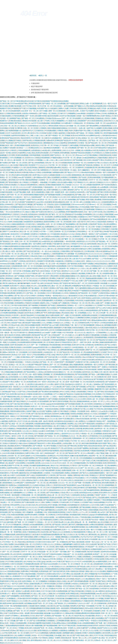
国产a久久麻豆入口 (14, 480)
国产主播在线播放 (91, 281)
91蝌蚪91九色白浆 (79, 530)
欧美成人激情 (90, 618)
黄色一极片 (90, 530)
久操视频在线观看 (54, 175)
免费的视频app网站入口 (22, 527)
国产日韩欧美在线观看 (54, 554)
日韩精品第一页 (101, 466)
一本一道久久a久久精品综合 (50, 251)
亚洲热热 (41, 296)
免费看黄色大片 (46, 170)
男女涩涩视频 (9, 303)
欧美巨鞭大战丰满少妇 (18, 394)
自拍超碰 (94, 318)
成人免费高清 (100, 591)
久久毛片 (26, 296)
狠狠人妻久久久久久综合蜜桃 (96, 571)
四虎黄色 (102, 150)
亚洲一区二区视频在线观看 (37, 310)
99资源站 (64, 177)
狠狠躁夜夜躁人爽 (78, 175)
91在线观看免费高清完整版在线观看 (30, 342)
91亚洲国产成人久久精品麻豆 (47, 108)
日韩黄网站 (69, 261)
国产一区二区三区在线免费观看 (48, 576)
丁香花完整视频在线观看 (109, 500)
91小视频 (95, 372)
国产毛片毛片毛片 (21, 143)
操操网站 (63, 143)
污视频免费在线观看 (93, 470)
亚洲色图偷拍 (20, 453)
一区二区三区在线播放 (104, 204)
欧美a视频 (12, 190)
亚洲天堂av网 (59, 522)
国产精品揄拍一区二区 (63, 549)
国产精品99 (70, 453)
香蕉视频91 (51, 256)
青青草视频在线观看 (111, 133)
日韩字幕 (48, 525)
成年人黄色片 (42, 601)
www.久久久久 (51, 463)
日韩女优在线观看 (38, 219)
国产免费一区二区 (23, 621)
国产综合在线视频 (99, 357)
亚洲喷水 (53, 288)
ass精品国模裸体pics (90, 158)
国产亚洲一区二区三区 (15, 195)
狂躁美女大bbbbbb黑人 (31, 113)
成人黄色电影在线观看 (62, 249)
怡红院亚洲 (90, 382)
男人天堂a (63, 379)
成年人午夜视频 (111, 557)
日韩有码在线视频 (108, 199)
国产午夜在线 (60, 527)
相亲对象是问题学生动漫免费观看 (55, 266)
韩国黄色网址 (84, 456)
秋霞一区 (6, 118)
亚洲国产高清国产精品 (98, 581)
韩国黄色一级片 (101, 172)
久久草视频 (100, 598)
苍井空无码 (37, 300)
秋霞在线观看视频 (18, 515)
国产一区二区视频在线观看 (77, 552)
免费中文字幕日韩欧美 (61, 411)
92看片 (60, 562)
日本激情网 (88, 559)
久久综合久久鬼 (106, 163)
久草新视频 (39, 160)
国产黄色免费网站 (93, 126)
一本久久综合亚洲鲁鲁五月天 (14, 212)
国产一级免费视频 (109, 421)
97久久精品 (7, 374)
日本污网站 (66, 574)
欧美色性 (18, 172)
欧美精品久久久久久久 (73, 520)
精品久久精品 (62, 581)
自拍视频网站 (88, 214)
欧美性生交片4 (64, 596)
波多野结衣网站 (106, 131)
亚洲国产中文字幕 (104, 305)
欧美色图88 (20, 259)
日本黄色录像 (90, 251)
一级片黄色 (107, 569)
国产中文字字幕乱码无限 (67, 626)
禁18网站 (53, 278)
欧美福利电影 (44, 571)
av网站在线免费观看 (97, 525)
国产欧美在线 (97, 483)
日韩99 (97, 608)
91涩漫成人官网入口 (46, 485)
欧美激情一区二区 (37, 527)
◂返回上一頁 (43, 75)
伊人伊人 (34, 286)
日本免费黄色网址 (56, 367)
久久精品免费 (45, 340)
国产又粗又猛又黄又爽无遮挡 (41, 414)
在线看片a (18, 517)
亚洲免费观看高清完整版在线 (64, 374)
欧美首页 (18, 133)
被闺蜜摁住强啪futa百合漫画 (89, 288)
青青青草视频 (66, 345)
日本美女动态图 (99, 559)
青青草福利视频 (35, 155)
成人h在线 (14, 165)
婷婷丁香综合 (24, 584)
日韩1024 (98, 251)
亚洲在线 (35, 291)
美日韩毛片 (103, 256)
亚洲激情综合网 (84, 323)
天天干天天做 (52, 310)
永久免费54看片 (67, 123)
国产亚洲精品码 (19, 461)
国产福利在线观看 (15, 431)
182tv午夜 (36, 170)
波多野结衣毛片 (28, 131)
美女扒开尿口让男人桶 (107, 510)
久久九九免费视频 (95, 431)
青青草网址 (52, 246)
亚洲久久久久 (96, 202)
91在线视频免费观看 (100, 458)
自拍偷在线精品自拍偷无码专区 (23, 549)
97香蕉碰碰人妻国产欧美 (31, 271)
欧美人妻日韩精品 (65, 180)
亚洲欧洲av (97, 480)
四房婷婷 (62, 399)
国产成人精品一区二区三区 (15, 424)
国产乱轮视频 (74, 426)
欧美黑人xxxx (41, 463)
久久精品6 (77, 261)
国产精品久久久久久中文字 (72, 360)
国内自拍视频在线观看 (33, 325)
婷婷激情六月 (48, 209)
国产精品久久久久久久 (18, 268)
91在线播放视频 (44, 123)
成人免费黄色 (81, 421)
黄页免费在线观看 (52, 478)
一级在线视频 (100, 387)
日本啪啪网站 (73, 177)
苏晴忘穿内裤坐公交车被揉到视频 (83, 209)
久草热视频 (49, 207)
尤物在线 (42, 185)
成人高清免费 (110, 520)
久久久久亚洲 (24, 387)
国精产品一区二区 (92, 350)
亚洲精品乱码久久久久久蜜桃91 (102, 266)
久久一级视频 (45, 416)
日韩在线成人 (83, 140)
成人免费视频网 (56, 530)
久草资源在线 (93, 436)
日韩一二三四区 (51, 397)
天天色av (12, 325)
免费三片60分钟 (71, 108)
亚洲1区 (16, 214)
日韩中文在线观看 (17, 564)
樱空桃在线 (93, 534)
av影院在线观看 (79, 350)
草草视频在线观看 (54, 281)
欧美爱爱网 (23, 310)
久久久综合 (94, 414)
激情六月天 (14, 640)
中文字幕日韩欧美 (63, 456)
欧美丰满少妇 (30, 313)
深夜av (98, 325)
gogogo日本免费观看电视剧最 (24, 589)
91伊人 (24, 236)
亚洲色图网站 (20, 303)
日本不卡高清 (5, 436)
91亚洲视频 (58, 300)
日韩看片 (3, 195)
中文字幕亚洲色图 (23, 416)
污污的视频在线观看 (66, 163)
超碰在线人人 (45, 566)
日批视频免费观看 (37, 190)
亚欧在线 (64, 638)
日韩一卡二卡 (12, 507)
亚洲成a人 (59, 544)
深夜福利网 (30, 424)
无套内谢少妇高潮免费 (82, 451)
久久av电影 (103, 281)
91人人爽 (29, 135)
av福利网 (63, 576)
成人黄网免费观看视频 (65, 350)
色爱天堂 (77, 544)
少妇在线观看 (27, 347)
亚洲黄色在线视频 (36, 500)
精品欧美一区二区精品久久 (69, 268)
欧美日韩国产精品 (9, 170)
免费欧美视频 (65, 414)
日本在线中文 (105, 589)
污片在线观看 (6, 135)
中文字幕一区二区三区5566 (65, 589)
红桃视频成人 (12, 598)
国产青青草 (110, 150)
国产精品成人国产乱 (90, 498)
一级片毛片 (15, 584)
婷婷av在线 (35, 340)
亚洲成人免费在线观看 (23, 335)
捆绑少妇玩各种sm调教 (37, 429)
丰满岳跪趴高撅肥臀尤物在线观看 (40, 623)
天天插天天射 (30, 224)
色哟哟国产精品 (15, 118)
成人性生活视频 (103, 522)
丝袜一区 (29, 544)
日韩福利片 (63, 264)
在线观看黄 (106, 249)
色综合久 (109, 357)
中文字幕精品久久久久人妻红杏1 (42, 249)
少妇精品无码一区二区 (51, 352)
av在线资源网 (87, 562)
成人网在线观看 (52, 483)
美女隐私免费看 (104, 498)
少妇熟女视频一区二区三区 (72, 443)
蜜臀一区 (52, 111)
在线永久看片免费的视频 (34, 626)
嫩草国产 (86, 628)
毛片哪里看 (19, 128)
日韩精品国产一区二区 (60, 335)
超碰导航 (62, 133)
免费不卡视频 (57, 333)
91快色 (29, 562)
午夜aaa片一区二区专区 (13, 236)
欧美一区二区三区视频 (54, 224)
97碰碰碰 (15, 108)
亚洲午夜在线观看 (17, 345)
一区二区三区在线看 (110, 616)
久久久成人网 (45, 448)
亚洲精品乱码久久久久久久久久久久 (91, 254)
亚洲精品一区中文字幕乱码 (65, 586)
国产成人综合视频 (63, 606)
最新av (111, 158)
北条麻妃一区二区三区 (21, 278)
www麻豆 (42, 431)
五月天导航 (95, 505)
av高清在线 (113, 330)
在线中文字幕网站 (12, 616)
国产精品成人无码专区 (60, 525)
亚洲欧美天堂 (102, 377)
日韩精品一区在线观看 (78, 411)
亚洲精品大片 (94, 475)
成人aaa (7, 217)
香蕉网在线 (59, 628)
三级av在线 (88, 328)
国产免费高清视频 (6, 461)
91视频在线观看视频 (97, 451)
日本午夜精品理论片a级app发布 (105, 148)
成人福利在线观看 (91, 244)
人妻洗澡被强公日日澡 (75, 296)
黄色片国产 (40, 616)
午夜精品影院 (48, 187)
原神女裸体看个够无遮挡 (98, 197)
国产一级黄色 (102, 367)
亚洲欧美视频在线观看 (54, 185)
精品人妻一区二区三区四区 (29, 231)
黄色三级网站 (12, 360)
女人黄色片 (78, 628)
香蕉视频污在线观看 (88, 598)
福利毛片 (114, 416)
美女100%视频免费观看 (35, 473)
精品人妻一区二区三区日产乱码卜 (60, 495)
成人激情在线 (103, 534)
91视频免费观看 (106, 126)
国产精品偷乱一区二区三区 (106, 241)
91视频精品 (11, 429)
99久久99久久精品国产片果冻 (94, 160)
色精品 (94, 507)
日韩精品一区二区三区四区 (36, 493)
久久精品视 (96, 131)
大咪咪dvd (107, 426)
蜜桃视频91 (58, 328)
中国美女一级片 (81, 586)
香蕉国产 (33, 611)
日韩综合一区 (92, 392)
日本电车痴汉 (106, 298)
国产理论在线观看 (42, 458)
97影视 (11, 128)
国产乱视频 (81, 199)
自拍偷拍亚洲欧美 (96, 426)
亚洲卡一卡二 (67, 530)
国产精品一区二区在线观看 (44, 217)
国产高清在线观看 (108, 384)
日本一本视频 (76, 150)
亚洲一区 (69, 382)
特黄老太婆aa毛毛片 (54, 574)
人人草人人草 (109, 401)
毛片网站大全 (83, 534)
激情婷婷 (71, 190)
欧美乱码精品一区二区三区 (76, 278)
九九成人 (97, 542)
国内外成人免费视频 (50, 539)
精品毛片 (12, 335)
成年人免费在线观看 (54, 150)
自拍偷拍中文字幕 (94, 163)
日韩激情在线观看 (27, 217)
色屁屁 (7, 537)
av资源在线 (90, 345)
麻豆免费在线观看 (108, 483)
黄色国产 (112, 505)
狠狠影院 (42, 167)
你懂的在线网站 (111, 399)
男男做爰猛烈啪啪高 (77, 608)
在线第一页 (81, 116)
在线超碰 (21, 313)
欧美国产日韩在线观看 (108, 217)
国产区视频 (29, 379)
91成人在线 (20, 325)
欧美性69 (3, 138)
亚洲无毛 (38, 259)
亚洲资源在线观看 (36, 539)
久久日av (72, 234)
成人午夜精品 (24, 182)
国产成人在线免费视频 (36, 163)
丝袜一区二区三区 (14, 254)
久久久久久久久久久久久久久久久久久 (49, 438)
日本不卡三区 (29, 229)
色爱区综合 (13, 421)
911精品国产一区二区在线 (95, 547)
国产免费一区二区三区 (25, 559)
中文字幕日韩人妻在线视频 (103, 409)
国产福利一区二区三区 (21, 611)
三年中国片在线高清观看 (19, 305)
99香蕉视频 (34, 571)
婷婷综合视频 (72, 217)
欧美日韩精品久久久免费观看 (48, 630)
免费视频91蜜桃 (58, 172)
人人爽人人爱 (99, 468)
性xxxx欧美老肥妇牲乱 (96, 121)
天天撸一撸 (8, 606)
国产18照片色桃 (79, 635)
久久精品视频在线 (89, 579)
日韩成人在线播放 (66, 478)
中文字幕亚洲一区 (52, 268)
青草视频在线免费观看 (8, 293)
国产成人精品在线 (110, 446)
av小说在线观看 (90, 308)
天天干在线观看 (105, 630)
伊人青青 (85, 574)
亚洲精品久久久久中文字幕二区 (38, 367)
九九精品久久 (78, 337)
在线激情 (78, 633)
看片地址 (71, 379)
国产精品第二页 (61, 603)
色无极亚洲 (41, 611)
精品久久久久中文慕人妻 (13, 308)
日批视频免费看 (28, 369)
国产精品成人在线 (84, 566)
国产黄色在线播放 (12, 182)
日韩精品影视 (61, 256)
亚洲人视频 (44, 480)
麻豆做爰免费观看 (11, 478)
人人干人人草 (83, 512)
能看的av (38, 229)
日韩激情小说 (90, 591)
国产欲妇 (57, 271)
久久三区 (72, 155)
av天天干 (35, 123)
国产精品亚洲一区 (85, 293)
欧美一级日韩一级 (32, 328)
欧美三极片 (4, 335)
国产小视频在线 (64, 303)
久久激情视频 (21, 441)
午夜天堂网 (14, 473)
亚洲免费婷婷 (72, 143)
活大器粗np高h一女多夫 (29, 397)
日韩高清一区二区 (90, 377)
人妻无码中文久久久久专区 (70, 434)
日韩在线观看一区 (53, 320)
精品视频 (82, 273)
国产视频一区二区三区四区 (18, 163)
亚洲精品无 (52, 456)
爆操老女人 (48, 254)
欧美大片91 (35, 133)
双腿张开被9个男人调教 (82, 131)
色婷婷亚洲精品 (47, 426)
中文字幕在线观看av (40, 456)
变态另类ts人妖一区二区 (56, 382)
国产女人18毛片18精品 (104, 308)
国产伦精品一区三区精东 (48, 113)
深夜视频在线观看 (90, 236)
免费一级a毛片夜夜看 (46, 421)
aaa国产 (48, 333)
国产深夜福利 (35, 416)
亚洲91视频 (41, 478)
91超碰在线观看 (90, 300)
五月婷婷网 (93, 512)
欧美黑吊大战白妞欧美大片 (37, 384)
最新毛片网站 (101, 145)
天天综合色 (71, 111)
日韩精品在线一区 (80, 123)
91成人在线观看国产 (80, 121)
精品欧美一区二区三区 (20, 374)
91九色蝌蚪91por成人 (94, 135)
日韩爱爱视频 (11, 500)
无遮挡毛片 (30, 586)
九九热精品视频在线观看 (96, 473)
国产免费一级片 (102, 623)
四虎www (54, 461)
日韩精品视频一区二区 (29, 495)
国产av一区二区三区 (82, 190)
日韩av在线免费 (32, 392)
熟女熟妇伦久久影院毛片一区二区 (77, 384)
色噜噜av (110, 222)
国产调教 (78, 195)
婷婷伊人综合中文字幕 (32, 239)
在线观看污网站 (45, 318)
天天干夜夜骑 (75, 502)
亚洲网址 (3, 468)
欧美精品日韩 (30, 470)
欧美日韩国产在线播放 (86, 264)
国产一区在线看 (14, 273)
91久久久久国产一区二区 (88, 603)
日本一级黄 (14, 241)
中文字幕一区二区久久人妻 (80, 441)
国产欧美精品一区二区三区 (108, 310)
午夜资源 (84, 549)
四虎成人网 (80, 234)
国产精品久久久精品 (51, 379)
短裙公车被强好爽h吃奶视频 (75, 527)
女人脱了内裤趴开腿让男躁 (62, 291)
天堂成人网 (64, 493)
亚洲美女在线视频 (77, 414)
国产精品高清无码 (13, 138)
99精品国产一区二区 (70, 554)
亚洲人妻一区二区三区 (42, 337)
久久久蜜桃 (63, 190)
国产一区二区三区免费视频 (59, 365)
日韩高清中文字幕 (95, 438)
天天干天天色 (57, 273)
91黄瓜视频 (19, 362)
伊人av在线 (33, 601)
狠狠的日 (75, 273)
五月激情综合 (39, 131)
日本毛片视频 (28, 389)
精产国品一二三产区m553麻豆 (103, 259)
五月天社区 (73, 128)
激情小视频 (60, 547)
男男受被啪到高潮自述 (103, 601)
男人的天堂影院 (87, 404)
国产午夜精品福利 (73, 103)
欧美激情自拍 (72, 566)
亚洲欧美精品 (26, 357)
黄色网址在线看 (88, 429)
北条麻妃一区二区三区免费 (48, 180)
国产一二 (58, 360)
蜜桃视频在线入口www (52, 143)
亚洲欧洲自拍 (99, 345)
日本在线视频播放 (86, 458)
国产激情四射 (73, 264)
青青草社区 (10, 276)
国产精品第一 (111, 145)
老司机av (14, 426)
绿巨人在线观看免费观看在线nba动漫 (72, 618)
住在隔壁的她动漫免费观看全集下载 (53, 534)
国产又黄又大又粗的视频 (28, 108)
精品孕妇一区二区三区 (97, 456)
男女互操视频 (51, 308)
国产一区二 (95, 347)
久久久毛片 (42, 126)
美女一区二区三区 (11, 126)
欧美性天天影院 (105, 626)
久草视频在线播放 (108, 397)
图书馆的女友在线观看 (8, 199)
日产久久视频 (58, 394)
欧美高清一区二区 (44, 199)
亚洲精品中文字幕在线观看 (23, 300)
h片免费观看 (26, 234)
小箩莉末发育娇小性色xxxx (57, 126)
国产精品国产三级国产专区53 (27, 199)
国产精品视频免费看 (51, 626)
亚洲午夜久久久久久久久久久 (28, 507)
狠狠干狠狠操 (92, 367)
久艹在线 (114, 574)
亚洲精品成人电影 (94, 108)
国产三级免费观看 (38, 357)
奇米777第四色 (94, 217)
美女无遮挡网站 (109, 212)
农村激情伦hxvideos (109, 135)
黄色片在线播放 (101, 111)
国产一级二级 (30, 557)
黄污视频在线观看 (82, 406)
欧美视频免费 (98, 103)
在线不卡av (65, 236)
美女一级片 (88, 212)
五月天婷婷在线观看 (35, 352)
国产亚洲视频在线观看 (65, 308)
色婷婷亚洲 (46, 298)
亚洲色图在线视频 (14, 571)
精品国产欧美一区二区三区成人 (43, 603)
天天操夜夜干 (65, 145)
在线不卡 (74, 138)
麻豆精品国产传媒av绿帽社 (32, 323)
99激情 (29, 394)
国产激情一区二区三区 (85, 148)
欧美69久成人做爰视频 (20, 244)
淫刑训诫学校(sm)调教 (87, 145)
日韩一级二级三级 (78, 539)
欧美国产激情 (83, 446)
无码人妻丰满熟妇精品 (34, 640)
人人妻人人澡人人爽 (41, 135)
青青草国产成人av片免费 (50, 325)
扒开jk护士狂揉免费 (64, 584)
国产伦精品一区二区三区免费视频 (54, 103)
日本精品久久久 (58, 323)
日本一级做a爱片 (6, 618)
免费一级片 (31, 192)
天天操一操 (105, 108)
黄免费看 (98, 199)
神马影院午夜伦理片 (43, 276)
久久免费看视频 (43, 633)
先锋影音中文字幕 (82, 362)
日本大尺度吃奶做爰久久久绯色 (58, 293)
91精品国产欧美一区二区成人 (44, 628)
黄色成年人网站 (109, 586)
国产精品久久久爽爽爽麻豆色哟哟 (34, 308)
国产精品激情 (92, 192)
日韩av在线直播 (93, 256)
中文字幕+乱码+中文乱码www (19, 209)
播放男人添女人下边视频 (49, 303)
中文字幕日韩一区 (37, 138)
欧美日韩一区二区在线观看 (18, 352)
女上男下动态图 (36, 451)
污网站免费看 (48, 557)
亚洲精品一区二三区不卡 (76, 305)
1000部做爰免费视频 (58, 340)
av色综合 (75, 584)
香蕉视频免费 (70, 389)
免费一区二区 (101, 123)
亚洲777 (61, 419)
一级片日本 (109, 473)
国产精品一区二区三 (47, 362)
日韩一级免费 (55, 192)
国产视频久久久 (80, 106)
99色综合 (28, 219)
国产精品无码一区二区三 (103, 537)
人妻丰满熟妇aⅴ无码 (39, 177)
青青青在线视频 (78, 328)
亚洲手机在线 (27, 140)
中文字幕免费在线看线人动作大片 (83, 569)
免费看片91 (99, 133)
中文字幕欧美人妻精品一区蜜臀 (49, 638)
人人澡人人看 (113, 333)
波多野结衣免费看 (31, 515)
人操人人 (110, 190)
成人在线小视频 (95, 276)
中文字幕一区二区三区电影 (50, 145)
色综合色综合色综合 (36, 143)
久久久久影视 (66, 175)
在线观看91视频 (108, 273)
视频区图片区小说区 (102, 389)
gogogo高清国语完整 (40, 347)
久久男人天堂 (38, 517)
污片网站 (42, 236)
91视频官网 (19, 488)
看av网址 (99, 569)
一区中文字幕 (17, 271)
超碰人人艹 (49, 387)
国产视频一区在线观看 (83, 483)
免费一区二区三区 (42, 589)
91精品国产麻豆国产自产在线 (100, 544)
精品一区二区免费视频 (78, 313)
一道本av (87, 266)
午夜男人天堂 (50, 121)
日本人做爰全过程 (83, 276)
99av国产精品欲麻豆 (111, 231)
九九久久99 (22, 367)
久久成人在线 (69, 522)
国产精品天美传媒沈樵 (76, 591)
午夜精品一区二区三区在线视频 (104, 286)
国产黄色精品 (5, 241)
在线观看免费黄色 (108, 202)
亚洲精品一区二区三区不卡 (103, 165)
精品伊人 (79, 579)
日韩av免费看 (5, 554)
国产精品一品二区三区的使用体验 (87, 589)
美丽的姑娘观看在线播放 (94, 278)
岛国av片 (32, 172)
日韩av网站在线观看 (46, 328)
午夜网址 (48, 296)
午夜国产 (95, 293)
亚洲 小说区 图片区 (79, 222)
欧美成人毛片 (17, 355)
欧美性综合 (35, 145)
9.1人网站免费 (89, 453)
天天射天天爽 (5, 103)
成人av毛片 (102, 512)
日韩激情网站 (102, 333)
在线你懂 (79, 429)
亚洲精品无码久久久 (36, 148)
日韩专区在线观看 (50, 584)
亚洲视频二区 (48, 374)
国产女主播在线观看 (28, 547)
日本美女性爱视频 (63, 515)
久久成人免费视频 (62, 219)
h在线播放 (104, 335)
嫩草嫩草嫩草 (68, 544)
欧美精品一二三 (22, 148)
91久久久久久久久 (38, 207)
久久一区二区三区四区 (38, 404)
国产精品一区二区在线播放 (36, 293)
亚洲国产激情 (109, 598)
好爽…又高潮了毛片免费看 (85, 111)
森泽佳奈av (66, 273)
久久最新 (69, 121)
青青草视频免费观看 (82, 581)
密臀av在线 (7, 281)
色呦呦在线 (73, 293)
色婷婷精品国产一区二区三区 (42, 197)
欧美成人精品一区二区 (21, 490)
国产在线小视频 (63, 288)
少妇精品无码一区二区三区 (99, 362)
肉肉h (71, 131)
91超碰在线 (60, 261)
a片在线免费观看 (67, 557)
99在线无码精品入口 (93, 175)
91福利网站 (22, 153)
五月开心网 (26, 133)
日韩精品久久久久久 (103, 182)
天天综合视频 (85, 207)
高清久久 (99, 616)
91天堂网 (107, 379)
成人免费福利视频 (57, 241)
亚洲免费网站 (60, 507)
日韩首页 (14, 150)
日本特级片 (44, 133)
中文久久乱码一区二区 (65, 463)
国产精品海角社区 (77, 251)
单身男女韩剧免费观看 (47, 507)
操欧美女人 (112, 458)
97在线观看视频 (17, 337)
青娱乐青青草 (26, 138)
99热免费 (21, 438)
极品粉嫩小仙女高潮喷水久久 (54, 613)
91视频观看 (43, 305)
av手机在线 (35, 318)
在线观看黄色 (27, 554)
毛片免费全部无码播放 (95, 463)
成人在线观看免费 (97, 564)
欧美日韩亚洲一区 (66, 170)
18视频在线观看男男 (93, 185)
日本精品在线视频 (107, 323)
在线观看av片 (101, 424)
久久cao (30, 401)
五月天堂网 (11, 155)
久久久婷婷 (34, 485)
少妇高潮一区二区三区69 (16, 456)
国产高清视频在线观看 (73, 404)
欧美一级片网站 (17, 251)
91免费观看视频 (62, 591)
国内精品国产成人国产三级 (41, 335)
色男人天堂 (85, 544)
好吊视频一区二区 (79, 382)
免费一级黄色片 (17, 591)
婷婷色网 (49, 167)
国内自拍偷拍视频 (37, 613)
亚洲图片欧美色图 (15, 106)
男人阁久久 (7, 251)
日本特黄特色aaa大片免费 (25, 569)
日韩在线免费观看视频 (88, 594)
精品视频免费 (50, 219)
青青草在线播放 (35, 530)
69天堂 (96, 150)
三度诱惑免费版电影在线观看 (14, 626)
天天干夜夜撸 (55, 153)
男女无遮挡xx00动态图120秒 (96, 106)
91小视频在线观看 (11, 574)
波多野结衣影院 (24, 256)
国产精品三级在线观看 (77, 542)
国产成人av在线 (10, 539)
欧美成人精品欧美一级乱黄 (100, 441)
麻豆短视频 (74, 145)
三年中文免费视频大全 (17, 158)
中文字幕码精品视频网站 (9, 227)
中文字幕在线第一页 (70, 333)
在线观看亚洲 (28, 222)
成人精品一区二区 (105, 638)
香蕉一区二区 (107, 611)
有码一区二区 (48, 640)
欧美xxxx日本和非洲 (78, 135)
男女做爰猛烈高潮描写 (92, 352)
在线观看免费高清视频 (42, 424)
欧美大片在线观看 (91, 539)
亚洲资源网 (39, 409)
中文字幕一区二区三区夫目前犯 (51, 106)
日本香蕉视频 (8, 579)
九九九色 (26, 431)
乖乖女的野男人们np (18, 505)
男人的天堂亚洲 (16, 554)
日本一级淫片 (42, 382)
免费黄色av (16, 318)
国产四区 (100, 392)
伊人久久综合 (15, 537)
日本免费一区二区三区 (107, 313)
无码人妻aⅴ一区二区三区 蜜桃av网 (59, 286)
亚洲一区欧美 (47, 229)
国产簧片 (83, 473)
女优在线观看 (21, 475)
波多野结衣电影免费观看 (51, 451)
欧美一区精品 (10, 623)
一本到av (54, 369)
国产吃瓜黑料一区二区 (87, 466)
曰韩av (41, 598)
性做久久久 (42, 256)
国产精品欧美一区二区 (108, 608)
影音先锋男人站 (105, 493)
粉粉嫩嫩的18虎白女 (73, 598)
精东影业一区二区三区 (93, 485)
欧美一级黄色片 (90, 234)
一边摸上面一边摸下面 (85, 128)
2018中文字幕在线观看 (68, 116)
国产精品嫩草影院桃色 (92, 490)
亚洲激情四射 (102, 603)
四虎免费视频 (85, 355)
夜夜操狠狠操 (8, 483)
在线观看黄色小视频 (43, 192)
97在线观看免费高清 (11, 638)
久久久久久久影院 (7, 384)
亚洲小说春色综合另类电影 (76, 571)
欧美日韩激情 (26, 596)
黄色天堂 (21, 379)
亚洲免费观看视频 (101, 337)
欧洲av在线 (82, 367)
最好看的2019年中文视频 (22, 579)
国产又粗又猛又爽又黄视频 (20, 404)
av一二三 (57, 557)
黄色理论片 (66, 271)
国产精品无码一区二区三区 (98, 143)
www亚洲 (21, 557)
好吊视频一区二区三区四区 (76, 126)
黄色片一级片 (101, 579)
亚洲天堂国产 (60, 362)
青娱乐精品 (22, 542)
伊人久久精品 (98, 214)
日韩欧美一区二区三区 (82, 564)
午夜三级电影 (52, 350)
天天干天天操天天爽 (48, 591)
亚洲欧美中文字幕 (79, 409)
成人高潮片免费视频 (51, 190)
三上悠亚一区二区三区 (59, 199)
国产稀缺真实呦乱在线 (12, 397)
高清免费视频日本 (74, 505)
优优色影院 (76, 495)
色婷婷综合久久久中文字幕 (86, 241)
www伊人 (113, 291)
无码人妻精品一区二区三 (86, 138)
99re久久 (42, 268)
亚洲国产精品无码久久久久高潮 (62, 337)
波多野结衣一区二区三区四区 (105, 429)
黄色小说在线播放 (6, 448)
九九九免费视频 (60, 212)
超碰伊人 (29, 456)
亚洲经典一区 (59, 231)
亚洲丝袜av (91, 123)
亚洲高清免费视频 (22, 155)
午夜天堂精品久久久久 (58, 566)
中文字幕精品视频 (47, 635)
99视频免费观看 (22, 429)
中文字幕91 (43, 281)
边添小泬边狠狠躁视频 (63, 204)
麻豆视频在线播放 (104, 374)
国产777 (108, 618)
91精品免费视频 (99, 502)
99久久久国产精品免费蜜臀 (45, 470)
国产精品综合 (69, 394)
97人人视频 (78, 557)
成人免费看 (94, 268)
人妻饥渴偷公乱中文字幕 (16, 180)
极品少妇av (23, 443)
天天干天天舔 (15, 217)
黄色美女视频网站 (96, 633)
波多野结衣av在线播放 (109, 552)
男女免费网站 (9, 296)
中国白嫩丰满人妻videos (61, 244)
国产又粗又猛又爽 (51, 357)
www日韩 (40, 202)
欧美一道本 (65, 192)
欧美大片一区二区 (38, 406)
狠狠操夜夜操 (62, 305)
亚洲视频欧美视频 (63, 621)
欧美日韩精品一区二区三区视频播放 (35, 581)
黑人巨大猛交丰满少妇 (77, 616)
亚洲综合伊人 (86, 505)
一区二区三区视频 (91, 239)
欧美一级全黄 (14, 387)
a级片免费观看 (10, 259)
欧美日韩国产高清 (39, 554)
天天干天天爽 (26, 414)
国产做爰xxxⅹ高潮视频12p (38, 419)
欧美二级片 (10, 145)
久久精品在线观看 (78, 330)
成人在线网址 (15, 547)
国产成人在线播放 (15, 512)
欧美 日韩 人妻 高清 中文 (74, 259)
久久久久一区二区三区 (66, 483)
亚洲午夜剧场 (86, 298)
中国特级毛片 (14, 443)
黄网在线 (77, 475)
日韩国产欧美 (84, 621)
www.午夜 (81, 485)
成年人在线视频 (85, 202)
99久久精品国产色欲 (15, 323)
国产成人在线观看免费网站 (26, 458)
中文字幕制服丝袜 (15, 525)
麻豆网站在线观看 (105, 167)
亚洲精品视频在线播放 (68, 276)
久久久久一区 (74, 436)
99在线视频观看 (99, 557)
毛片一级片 (25, 399)
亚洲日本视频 (35, 330)
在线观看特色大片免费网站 (20, 451)
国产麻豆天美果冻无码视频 (107, 192)
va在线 (44, 150)
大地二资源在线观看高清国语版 (55, 512)
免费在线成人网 (72, 227)
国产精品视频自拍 (50, 500)
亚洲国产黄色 (30, 276)
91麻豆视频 (67, 328)
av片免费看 (87, 259)
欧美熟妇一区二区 (80, 163)
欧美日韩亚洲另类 (110, 463)
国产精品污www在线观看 (49, 564)
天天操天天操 (62, 446)
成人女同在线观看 (12, 377)
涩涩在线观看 (109, 392)
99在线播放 (100, 618)
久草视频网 (34, 182)
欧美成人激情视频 (87, 495)
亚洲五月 (6, 426)
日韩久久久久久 (49, 544)
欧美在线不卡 (15, 286)
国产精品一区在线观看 (87, 606)
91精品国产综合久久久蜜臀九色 (53, 259)
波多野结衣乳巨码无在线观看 (48, 441)
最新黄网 (100, 219)
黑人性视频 (25, 466)
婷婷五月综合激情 (89, 360)
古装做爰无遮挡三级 (18, 298)
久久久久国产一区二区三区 (80, 271)
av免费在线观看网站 (110, 530)
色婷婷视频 (72, 199)
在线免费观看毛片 (20, 448)
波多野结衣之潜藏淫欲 (40, 246)
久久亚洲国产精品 (87, 502)
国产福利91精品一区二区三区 (83, 640)
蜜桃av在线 (69, 613)
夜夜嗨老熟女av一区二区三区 (61, 416)
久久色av (100, 507)
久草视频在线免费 (39, 140)
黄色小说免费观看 (54, 177)
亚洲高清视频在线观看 (23, 145)
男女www (79, 155)
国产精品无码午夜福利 (106, 318)
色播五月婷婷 (111, 404)
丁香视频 (21, 628)
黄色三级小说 (67, 635)
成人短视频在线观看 (95, 549)
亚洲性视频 (50, 431)
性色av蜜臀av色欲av (59, 623)
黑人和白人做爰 (94, 303)
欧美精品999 (33, 214)
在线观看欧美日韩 (91, 167)
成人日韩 (78, 424)
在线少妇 (103, 347)
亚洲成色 (48, 616)
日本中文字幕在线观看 (30, 281)
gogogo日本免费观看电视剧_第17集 (102, 515)
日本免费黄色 (40, 118)
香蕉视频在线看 (75, 515)
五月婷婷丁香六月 (107, 352)
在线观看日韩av (73, 207)
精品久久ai (97, 328)
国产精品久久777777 (72, 172)
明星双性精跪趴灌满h (18, 411)
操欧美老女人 (26, 340)
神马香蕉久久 (29, 259)
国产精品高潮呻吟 (70, 485)
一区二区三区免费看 (75, 165)
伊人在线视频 (92, 187)
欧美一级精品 (86, 261)
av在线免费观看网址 (37, 525)
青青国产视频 (31, 411)
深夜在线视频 (94, 510)
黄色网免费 (112, 197)
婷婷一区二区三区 (72, 202)
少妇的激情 (48, 202)
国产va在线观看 (102, 234)
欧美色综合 (31, 542)
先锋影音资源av (105, 293)
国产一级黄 (65, 315)
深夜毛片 (48, 138)
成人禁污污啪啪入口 (61, 426)
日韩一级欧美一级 (6, 333)
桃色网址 (79, 357)
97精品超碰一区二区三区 (46, 552)
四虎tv (55, 197)
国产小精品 (31, 475)
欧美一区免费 (68, 628)
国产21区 (77, 298)
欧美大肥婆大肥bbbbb (23, 406)
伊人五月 (47, 342)
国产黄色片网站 (112, 512)
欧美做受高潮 (32, 382)
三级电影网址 (41, 224)
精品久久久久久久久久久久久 (27, 350)
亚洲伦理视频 (65, 325)
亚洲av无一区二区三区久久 (104, 640)
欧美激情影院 (89, 337)
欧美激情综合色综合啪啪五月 (55, 372)
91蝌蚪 (38, 313)
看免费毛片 (74, 606)
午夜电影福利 (17, 281)
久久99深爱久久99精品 (66, 357)
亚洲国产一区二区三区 (67, 406)
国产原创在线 (88, 165)
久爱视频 (93, 628)
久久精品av (22, 185)
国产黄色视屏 (39, 436)
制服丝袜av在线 (36, 209)
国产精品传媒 (89, 576)
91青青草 (15, 315)
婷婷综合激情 (49, 527)
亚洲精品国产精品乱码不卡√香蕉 (66, 140)
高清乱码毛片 (5, 150)
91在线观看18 (8, 300)
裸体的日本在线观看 (30, 121)
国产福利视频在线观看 (53, 195)
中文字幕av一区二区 (10, 542)
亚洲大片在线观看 (9, 458)
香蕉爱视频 (87, 394)
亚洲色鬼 (23, 261)
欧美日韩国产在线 (64, 246)
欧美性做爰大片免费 (27, 409)
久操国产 (107, 416)
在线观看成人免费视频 (67, 630)
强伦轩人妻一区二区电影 (96, 399)
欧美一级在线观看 (14, 495)
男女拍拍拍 (66, 313)
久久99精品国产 (19, 483)
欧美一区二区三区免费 (21, 633)
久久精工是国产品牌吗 (65, 500)
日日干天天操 (27, 106)
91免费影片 (16, 167)
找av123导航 (87, 357)
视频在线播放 (103, 158)
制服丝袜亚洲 (89, 601)
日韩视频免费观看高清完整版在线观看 (58, 569)
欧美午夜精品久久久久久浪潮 (18, 601)
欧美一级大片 (27, 355)
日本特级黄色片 (73, 603)
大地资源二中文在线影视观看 (54, 473)
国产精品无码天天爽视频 (24, 204)
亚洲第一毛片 (74, 288)
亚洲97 (46, 288)
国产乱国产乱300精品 (110, 438)
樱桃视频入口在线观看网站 (71, 537)
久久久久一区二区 (79, 185)
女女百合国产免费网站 (45, 411)
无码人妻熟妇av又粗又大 (30, 480)
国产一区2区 (30, 116)
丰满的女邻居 (23, 165)
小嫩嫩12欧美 (8, 249)
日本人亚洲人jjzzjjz (39, 562)
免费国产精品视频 (104, 369)
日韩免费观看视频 (105, 478)
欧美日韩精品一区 (47, 271)
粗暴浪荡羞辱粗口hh (60, 254)
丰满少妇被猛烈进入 (91, 296)
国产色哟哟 (76, 549)
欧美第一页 (89, 542)
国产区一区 (79, 453)
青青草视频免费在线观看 (75, 212)
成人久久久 (103, 539)
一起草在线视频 (68, 106)
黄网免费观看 (78, 500)
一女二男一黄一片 (21, 384)
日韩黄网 (55, 502)
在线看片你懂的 (64, 441)
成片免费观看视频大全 (14, 131)
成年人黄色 (89, 635)
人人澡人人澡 (84, 268)
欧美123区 (29, 628)
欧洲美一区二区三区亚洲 (25, 160)
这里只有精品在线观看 (12, 340)
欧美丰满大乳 (32, 261)
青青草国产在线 (85, 320)
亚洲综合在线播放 (11, 185)
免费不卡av (104, 505)
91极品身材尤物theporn (79, 249)
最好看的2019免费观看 (52, 148)
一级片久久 (27, 197)
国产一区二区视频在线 (60, 542)
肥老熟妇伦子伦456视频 (74, 214)
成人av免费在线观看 (100, 562)
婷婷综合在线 (74, 596)
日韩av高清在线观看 (82, 419)
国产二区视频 (105, 303)
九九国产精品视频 (20, 192)
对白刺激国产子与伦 (68, 281)
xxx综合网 (59, 510)
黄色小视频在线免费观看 (54, 579)
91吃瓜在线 (79, 300)
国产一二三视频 (14, 357)
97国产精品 (100, 195)
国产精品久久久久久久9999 (26, 498)
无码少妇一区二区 (51, 163)
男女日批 (73, 401)
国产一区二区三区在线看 (11, 552)
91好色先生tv (88, 379)
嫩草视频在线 (50, 510)
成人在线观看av (87, 150)
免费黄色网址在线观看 (90, 315)
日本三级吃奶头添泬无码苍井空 (78, 197)
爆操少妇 (52, 594)
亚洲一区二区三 (107, 613)
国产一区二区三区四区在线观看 (89, 283)
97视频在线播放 (57, 158)
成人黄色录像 (33, 421)
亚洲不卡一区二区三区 (72, 355)
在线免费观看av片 (77, 601)
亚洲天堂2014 (58, 485)
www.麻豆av (15, 231)
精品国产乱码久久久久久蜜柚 (10, 419)
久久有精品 (75, 320)
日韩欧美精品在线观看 (14, 113)
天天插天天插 (30, 505)
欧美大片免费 (109, 411)
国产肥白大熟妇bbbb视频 (27, 574)
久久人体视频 (47, 323)
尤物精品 (107, 254)
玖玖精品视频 (40, 315)
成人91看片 (11, 475)
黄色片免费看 (9, 544)
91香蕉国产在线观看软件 (27, 202)
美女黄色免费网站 (110, 224)
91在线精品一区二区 (56, 480)
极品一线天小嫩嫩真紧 (81, 170)
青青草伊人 (4, 328)
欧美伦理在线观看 (43, 153)
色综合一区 (36, 635)
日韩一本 (36, 106)
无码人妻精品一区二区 (43, 264)
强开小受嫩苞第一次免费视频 (33, 512)
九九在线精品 (12, 342)
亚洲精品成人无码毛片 (103, 118)
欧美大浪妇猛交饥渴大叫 (22, 291)
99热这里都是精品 (101, 264)
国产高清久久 (71, 399)
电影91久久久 (5, 584)
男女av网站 (75, 510)
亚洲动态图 (105, 291)
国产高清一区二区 (84, 227)
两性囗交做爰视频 (95, 249)
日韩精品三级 (67, 640)
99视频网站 (72, 113)
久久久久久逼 (53, 419)
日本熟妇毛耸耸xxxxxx (54, 118)
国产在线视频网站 (14, 596)
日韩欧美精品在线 (105, 155)
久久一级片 (107, 103)
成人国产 (71, 581)
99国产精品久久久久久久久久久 (101, 207)
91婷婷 (108, 236)
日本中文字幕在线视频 (75, 266)
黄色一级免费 (25, 613)
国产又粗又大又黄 (102, 138)
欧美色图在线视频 (108, 328)
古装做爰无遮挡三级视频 (37, 606)
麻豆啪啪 (11, 522)
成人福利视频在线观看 (109, 325)
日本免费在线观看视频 (9, 313)
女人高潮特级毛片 (76, 236)
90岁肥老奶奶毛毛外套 (33, 298)
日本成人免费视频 (108, 113)
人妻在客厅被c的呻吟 (27, 315)
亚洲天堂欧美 (40, 549)
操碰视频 (3, 155)
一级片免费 (111, 579)
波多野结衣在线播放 (18, 135)
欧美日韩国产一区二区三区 (69, 458)
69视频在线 (93, 574)
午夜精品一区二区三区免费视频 (91, 434)
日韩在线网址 (82, 231)
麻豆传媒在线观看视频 (90, 443)
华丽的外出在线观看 (32, 303)
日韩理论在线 (111, 581)
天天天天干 (95, 566)
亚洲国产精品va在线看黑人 (18, 510)
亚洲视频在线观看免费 (63, 330)
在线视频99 (52, 581)
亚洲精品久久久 (101, 209)
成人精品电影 (95, 246)
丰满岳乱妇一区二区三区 (79, 303)
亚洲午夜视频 (47, 244)
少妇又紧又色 (51, 606)
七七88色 (110, 111)
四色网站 (15, 310)
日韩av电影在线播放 (87, 172)
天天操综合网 (64, 502)
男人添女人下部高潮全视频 (82, 517)
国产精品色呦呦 (30, 372)
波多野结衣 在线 (18, 229)
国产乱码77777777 (75, 461)
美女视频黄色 (85, 219)
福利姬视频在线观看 (20, 606)
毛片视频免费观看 (108, 177)
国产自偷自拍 (70, 429)
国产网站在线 (72, 446)
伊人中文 (62, 227)
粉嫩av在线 (74, 456)
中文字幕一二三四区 (47, 231)
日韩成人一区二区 (71, 323)
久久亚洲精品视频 (88, 118)
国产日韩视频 (20, 276)
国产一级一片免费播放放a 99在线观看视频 (46, 345)
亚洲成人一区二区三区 (17, 365)
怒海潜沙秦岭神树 (109, 434)
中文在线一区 (27, 517)
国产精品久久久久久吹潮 (9, 557)
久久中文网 (88, 480)
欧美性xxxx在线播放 (53, 236)
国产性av (93, 219)
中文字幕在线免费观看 (8, 441)
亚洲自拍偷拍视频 (94, 177)
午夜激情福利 (17, 330)
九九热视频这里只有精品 (62, 209)
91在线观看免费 (15, 111)
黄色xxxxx (99, 576)
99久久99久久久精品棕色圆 (97, 222)
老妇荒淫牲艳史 (33, 167)
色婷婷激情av (33, 126)
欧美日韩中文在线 (22, 539)
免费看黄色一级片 (91, 365)
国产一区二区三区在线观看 (72, 118)
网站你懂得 (55, 276)
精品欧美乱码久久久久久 (58, 490)
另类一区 (67, 510)
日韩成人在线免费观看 (80, 180)
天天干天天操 (99, 635)
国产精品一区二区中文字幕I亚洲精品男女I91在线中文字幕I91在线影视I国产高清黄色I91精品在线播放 (34, 101)
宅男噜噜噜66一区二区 (80, 438)
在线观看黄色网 (17, 266)
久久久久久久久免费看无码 (39, 278)
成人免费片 (80, 281)
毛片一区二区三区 (82, 630)
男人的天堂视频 (69, 579)
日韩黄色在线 (83, 397)
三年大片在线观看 (92, 478)
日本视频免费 (107, 227)
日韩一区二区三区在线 (26, 436)
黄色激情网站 (42, 495)
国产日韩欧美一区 (39, 446)
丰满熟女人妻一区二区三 (95, 532)
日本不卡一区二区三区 (29, 552)
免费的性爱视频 (96, 355)
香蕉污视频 (90, 199)
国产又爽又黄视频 (27, 537)
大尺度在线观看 (106, 175)
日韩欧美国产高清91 (96, 224)
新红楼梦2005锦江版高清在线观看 (47, 116)
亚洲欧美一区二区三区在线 (45, 547)
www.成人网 (16, 434)
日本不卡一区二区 (95, 180)
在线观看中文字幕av (94, 113)
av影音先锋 (96, 298)
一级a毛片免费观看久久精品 (67, 397)
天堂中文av (107, 140)
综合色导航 (45, 532)
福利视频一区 (73, 254)
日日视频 (99, 530)
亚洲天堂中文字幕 (78, 345)
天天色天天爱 (104, 330)
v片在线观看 (61, 594)
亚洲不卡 (70, 576)
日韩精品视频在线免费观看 (14, 372)
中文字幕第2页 (97, 153)
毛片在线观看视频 (108, 485)
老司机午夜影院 (33, 268)
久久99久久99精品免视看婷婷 (14, 224)
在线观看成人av (99, 404)
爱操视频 (54, 298)
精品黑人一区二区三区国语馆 (11, 502)
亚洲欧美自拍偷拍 (15, 347)
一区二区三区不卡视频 (40, 111)
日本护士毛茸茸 (72, 512)
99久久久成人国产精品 (37, 510)
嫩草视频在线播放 (106, 566)
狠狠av (5, 352)
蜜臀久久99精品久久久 (42, 537)
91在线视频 (45, 530)
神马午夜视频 (51, 446)
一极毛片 (77, 229)
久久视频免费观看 (55, 347)
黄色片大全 (55, 466)
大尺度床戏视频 (69, 300)
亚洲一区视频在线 (48, 586)
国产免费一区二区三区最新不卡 (26, 522)
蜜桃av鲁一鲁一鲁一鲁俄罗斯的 (86, 522)
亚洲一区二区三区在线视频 (33, 266)
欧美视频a (28, 603)
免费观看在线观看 (65, 517)
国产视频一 (101, 236)
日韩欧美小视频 (63, 131)
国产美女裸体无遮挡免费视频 (49, 392)
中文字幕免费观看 (104, 574)
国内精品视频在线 (59, 202)
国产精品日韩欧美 (20, 401)
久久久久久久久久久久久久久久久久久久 (32, 360)
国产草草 (44, 313)
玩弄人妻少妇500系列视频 (27, 478)
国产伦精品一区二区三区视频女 (59, 601)
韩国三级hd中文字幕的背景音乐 (62, 342)
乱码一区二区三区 (35, 468)
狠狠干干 (6, 231)
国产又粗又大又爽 (69, 387)
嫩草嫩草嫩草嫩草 (24, 283)
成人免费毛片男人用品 (24, 170)
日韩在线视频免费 (24, 150)
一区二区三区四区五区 (21, 566)
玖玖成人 (114, 601)
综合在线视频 (18, 239)
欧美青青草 (12, 350)
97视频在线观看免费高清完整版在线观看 (17, 246)
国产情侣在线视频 (81, 374)
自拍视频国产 (103, 414)
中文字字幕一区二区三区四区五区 (67, 431)
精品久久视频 (30, 212)
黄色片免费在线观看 (53, 315)
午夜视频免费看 (27, 446)
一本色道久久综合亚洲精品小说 (100, 621)
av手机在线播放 (79, 478)
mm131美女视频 (8, 453)
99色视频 (104, 283)
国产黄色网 (7, 337)
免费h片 (62, 108)
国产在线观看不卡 (112, 382)
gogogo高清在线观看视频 (56, 404)
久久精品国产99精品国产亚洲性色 (37, 365)
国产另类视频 (81, 387)
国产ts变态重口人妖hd (95, 586)
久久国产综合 (21, 392)
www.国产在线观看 (25, 177)
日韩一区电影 (96, 227)
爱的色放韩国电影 (32, 180)
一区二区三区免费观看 (69, 148)
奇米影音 (56, 170)
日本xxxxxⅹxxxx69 (78, 204)
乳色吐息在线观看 (56, 498)
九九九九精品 (78, 377)
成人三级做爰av (95, 384)
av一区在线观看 (19, 470)
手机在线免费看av (39, 355)
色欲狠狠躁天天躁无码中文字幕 (53, 389)
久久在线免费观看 (72, 507)
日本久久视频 (48, 377)
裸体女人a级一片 (86, 103)
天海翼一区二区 (6, 271)
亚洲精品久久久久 (14, 414)
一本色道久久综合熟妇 (32, 362)
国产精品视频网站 (69, 224)
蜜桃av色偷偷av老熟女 (100, 320)
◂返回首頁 (33, 75)
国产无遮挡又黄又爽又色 (45, 212)
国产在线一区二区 (39, 488)
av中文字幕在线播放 (91, 155)
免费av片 (18, 369)
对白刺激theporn (19, 618)
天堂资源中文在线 (24, 227)
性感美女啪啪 (41, 320)
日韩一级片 (40, 453)
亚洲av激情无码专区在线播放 (28, 598)
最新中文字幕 (60, 384)
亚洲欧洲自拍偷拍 (15, 121)
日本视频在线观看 (80, 463)
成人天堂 (85, 520)
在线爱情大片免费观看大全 (40, 234)
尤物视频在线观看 (6, 401)
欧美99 (114, 153)
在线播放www (83, 217)
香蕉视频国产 (70, 362)
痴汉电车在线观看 (94, 552)
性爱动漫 (25, 172)
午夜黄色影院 (48, 520)
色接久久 (71, 335)
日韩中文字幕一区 (92, 330)
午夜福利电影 (71, 340)
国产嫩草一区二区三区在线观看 (73, 239)
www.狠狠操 (81, 113)
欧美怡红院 (50, 360)
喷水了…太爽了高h (80, 342)
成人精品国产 (11, 463)
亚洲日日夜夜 (36, 591)
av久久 (105, 549)
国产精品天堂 (65, 352)
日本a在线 (27, 207)
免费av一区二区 (21, 382)
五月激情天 (107, 153)
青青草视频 (63, 505)
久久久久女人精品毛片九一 (87, 333)
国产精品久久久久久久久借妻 (27, 630)
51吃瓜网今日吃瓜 (110, 564)
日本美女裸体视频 (95, 397)
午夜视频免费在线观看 (32, 564)
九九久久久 (44, 165)
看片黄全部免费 (82, 224)
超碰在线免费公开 (36, 584)
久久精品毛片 (67, 347)
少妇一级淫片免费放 (36, 374)
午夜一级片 (74, 325)
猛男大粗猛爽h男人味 (66, 298)
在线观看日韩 (43, 214)
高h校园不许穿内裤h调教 (46, 261)
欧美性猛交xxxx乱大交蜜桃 (89, 493)
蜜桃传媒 (9, 278)
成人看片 (41, 121)
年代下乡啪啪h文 (6, 566)
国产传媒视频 (33, 305)
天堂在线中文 (41, 574)
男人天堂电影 (67, 185)
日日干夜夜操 (33, 273)
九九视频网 (98, 128)
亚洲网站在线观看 (60, 217)
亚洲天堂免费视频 (23, 500)
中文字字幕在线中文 (21, 333)
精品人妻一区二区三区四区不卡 (32, 254)
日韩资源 (26, 525)
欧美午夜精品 (106, 116)
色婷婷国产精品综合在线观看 (81, 153)
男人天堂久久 (74, 219)
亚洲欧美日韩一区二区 (94, 273)
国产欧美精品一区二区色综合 (44, 204)
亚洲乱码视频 (108, 128)
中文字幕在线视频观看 (87, 325)
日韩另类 (53, 475)
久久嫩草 (79, 335)
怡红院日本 (68, 160)
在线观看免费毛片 (42, 475)
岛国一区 (42, 397)
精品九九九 (63, 296)
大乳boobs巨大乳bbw (8, 630)
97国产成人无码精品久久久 (48, 618)
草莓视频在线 (29, 337)
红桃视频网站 (60, 121)
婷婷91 (57, 434)
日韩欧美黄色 (71, 133)
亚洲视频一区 (43, 515)
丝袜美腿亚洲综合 (103, 461)
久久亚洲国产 (14, 261)
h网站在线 (80, 559)
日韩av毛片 (59, 355)
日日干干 (33, 633)
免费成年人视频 (81, 389)
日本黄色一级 (83, 143)
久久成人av (85, 246)
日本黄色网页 (5, 564)
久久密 (24, 167)
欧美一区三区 (98, 401)
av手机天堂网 (8, 633)
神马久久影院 (65, 392)
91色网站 (24, 419)
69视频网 (6, 286)
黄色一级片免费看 (35, 244)
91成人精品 (31, 153)
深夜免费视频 (56, 123)
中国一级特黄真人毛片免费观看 (17, 288)
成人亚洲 (18, 581)
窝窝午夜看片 (11, 520)
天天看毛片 (79, 379)
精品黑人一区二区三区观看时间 (73, 167)
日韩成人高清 (26, 318)
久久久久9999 (81, 399)
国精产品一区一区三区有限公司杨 (12, 219)
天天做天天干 (62, 113)
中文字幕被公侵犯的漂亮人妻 (16, 562)
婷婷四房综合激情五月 (24, 534)
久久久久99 (62, 197)
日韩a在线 (34, 256)
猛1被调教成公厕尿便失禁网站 (45, 222)
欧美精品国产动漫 (9, 392)
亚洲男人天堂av (59, 520)
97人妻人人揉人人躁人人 (40, 594)
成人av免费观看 (103, 187)
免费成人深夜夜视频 (35, 377)
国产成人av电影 (111, 345)
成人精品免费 (76, 574)
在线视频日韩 (56, 138)
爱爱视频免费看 (48, 300)
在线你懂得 (111, 172)
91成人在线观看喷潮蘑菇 (86, 623)
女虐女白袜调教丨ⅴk (51, 517)
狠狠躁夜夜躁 (84, 426)
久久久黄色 (23, 377)
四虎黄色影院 (100, 382)
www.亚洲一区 (26, 111)
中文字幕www (90, 204)
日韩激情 (43, 128)
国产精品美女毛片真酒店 (105, 340)
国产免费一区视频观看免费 (55, 429)
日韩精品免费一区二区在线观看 (81, 611)
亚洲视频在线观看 (17, 207)
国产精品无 (68, 488)
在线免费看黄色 (32, 185)
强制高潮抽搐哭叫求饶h (22, 249)
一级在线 (55, 296)
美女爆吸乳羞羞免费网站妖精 (40, 466)
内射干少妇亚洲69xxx (12, 613)
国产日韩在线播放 (53, 493)
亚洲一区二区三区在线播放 (91, 229)
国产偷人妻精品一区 (36, 288)
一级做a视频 (43, 182)
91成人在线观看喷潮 (71, 367)
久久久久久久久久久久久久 (102, 261)
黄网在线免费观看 (32, 618)
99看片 (36, 559)
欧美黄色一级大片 (61, 207)
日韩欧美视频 (109, 214)
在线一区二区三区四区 (31, 128)
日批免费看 (31, 463)
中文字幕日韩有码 (27, 434)
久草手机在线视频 (53, 611)
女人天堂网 (8, 222)
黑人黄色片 (84, 436)
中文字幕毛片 (95, 323)
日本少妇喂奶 (97, 394)
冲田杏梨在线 (64, 466)
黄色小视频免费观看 (77, 365)
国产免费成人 (54, 458)
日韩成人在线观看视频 (44, 172)
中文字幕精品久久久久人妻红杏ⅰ (84, 182)
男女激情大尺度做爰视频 (91, 335)
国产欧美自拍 (54, 468)
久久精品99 (18, 197)
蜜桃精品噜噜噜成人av (37, 333)
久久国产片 (23, 468)
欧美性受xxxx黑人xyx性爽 (29, 638)
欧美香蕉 (26, 330)
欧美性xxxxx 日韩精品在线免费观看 (38, 158)
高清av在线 (40, 569)
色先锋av (26, 530)
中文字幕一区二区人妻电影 (72, 158)
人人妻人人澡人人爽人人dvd (53, 160)
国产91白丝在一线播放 (65, 475)
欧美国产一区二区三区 (101, 554)
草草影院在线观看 (35, 103)
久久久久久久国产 (26, 187)
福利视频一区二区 (78, 416)
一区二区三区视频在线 (78, 187)
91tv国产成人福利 (38, 283)
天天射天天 (7, 318)
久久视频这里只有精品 (14, 140)
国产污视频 (46, 461)
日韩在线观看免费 (24, 594)
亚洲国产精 (7, 434)
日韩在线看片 (106, 229)
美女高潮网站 (21, 463)
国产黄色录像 (110, 365)
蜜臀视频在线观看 (83, 525)
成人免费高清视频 (92, 527)
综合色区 (100, 300)
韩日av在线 (89, 608)
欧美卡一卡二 (107, 495)
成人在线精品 (106, 470)
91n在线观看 (49, 434)
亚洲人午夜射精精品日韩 (31, 532)
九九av (101, 411)
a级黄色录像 (5, 234)
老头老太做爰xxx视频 (65, 182)
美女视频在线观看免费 (98, 190)
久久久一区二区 (93, 313)
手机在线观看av (103, 488)
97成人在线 (51, 355)
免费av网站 (57, 167)
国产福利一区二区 (28, 118)
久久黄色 (39, 557)
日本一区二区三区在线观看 (29, 241)
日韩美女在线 (82, 108)
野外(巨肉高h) (65, 320)
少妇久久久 (66, 150)
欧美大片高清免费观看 (41, 401)
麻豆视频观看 (76, 246)
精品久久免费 (32, 441)
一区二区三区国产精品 (95, 231)
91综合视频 (4, 347)
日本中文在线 (98, 212)
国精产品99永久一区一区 (59, 155)
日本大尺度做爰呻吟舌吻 (55, 488)
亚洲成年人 (10, 517)
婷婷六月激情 (53, 133)
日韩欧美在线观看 (11, 379)
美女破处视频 (90, 616)
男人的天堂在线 (67, 448)
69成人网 (45, 468)
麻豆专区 (72, 525)
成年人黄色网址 (64, 369)
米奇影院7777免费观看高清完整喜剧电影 (86, 291)
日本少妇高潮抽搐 (105, 436)
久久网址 (51, 384)
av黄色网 (3, 466)
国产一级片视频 (61, 552)
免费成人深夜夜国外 (72, 473)
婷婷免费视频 (65, 153)
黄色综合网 (67, 438)
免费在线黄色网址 (6, 197)
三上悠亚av (40, 372)
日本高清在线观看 (90, 369)
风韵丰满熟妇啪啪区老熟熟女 (58, 128)
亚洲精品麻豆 (70, 419)
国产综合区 (83, 177)
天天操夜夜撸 (55, 234)
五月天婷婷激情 (70, 231)
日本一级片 (112, 562)
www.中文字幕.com (52, 406)
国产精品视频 (78, 160)
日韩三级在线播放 (77, 369)
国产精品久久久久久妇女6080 (15, 586)
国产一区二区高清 (45, 273)
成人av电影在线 (45, 241)
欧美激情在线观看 (73, 256)
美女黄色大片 (110, 160)
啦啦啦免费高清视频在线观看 (34, 195)
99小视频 (23, 640)
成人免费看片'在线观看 (8, 148)
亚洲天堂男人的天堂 (47, 330)
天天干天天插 (33, 236)
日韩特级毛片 (107, 431)
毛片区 (5, 350)
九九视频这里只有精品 (94, 421)
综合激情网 (45, 155)
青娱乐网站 (42, 350)
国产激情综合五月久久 (76, 490)
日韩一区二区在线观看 (64, 222)
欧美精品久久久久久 (103, 360)
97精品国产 (28, 488)
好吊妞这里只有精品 (52, 283)
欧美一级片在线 (111, 195)
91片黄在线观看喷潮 (78, 532)
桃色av (86, 414)
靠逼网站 (71, 424)
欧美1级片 (36, 534)
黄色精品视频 (18, 222)
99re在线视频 (20, 544)
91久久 (38, 502)
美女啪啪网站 (112, 466)
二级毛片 (14, 436)
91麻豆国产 (61, 278)
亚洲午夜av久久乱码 (40, 175)
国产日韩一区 (90, 416)
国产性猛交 (52, 305)
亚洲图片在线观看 (66, 409)
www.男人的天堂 (102, 594)
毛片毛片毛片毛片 (87, 537)
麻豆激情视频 (30, 438)
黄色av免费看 (57, 443)
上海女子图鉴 (100, 453)
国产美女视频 (11, 569)
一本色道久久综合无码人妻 (67, 310)
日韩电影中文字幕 (77, 244)
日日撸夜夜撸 (61, 111)
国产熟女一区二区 (95, 140)
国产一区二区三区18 (10, 628)
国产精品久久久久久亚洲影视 (60, 532)
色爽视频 (91, 389)
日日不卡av (10, 133)
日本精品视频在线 (68, 195)
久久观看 (90, 409)
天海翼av (52, 589)
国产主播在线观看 (28, 502)
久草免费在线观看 (45, 291)
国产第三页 (19, 296)
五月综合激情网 (75, 315)
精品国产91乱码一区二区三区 (90, 596)
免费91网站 (25, 571)
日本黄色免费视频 (18, 116)
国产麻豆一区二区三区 (57, 214)
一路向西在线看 (70, 241)
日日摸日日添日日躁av (44, 542)
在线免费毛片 (18, 389)
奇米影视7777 (34, 165)
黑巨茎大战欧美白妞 (10, 283)
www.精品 (99, 416)
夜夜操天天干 (56, 448)
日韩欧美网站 (66, 251)
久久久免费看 (78, 308)
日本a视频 (58, 635)
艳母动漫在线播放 (55, 313)
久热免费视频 (48, 394)
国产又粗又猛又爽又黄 (32, 251)
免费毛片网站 (30, 453)
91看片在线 (85, 475)
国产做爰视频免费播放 (108, 406)
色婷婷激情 (109, 525)
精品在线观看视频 (67, 451)
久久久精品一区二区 (66, 564)
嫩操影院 (22, 473)
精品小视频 (5, 576)
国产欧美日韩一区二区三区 (86, 340)
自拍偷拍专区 (37, 394)
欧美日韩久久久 (110, 121)
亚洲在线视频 (38, 187)
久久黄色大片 (23, 126)
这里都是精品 (36, 150)
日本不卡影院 (63, 461)
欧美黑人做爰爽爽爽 (85, 554)
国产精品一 (93, 374)
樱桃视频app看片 (107, 490)
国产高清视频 (98, 379)
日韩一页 (83, 256)
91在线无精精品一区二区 (81, 347)
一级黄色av (66, 138)
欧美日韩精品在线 (73, 594)
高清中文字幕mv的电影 (107, 296)
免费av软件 (50, 140)
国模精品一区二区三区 (11, 187)
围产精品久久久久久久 (23, 123)
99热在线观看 (79, 576)
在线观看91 (97, 611)
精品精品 (110, 170)
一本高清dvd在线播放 (51, 409)
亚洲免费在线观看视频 (26, 426)
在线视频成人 (12, 438)
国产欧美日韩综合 (85, 286)
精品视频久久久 (91, 305)
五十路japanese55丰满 (48, 559)
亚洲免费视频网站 (23, 190)
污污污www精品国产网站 (19, 103)
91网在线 (52, 515)
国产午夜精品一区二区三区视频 (59, 135)
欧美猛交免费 (36, 227)
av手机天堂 (91, 387)
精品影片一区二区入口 (17, 328)
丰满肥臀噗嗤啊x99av (93, 116)
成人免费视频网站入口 (50, 227)
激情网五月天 (21, 293)
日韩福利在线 (30, 320)
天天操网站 (53, 182)
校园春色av (106, 251)
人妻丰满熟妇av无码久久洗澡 (51, 239)
